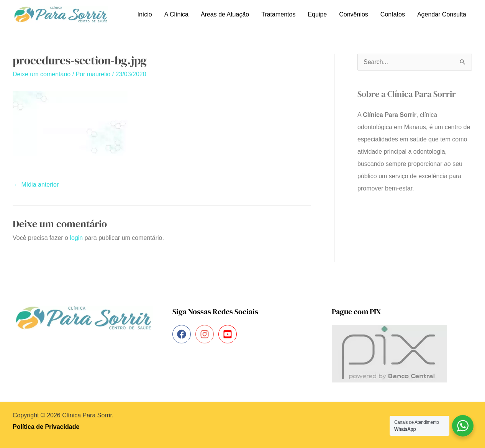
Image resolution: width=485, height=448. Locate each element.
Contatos (393, 14)
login (76, 238)
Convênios (354, 14)
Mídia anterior (36, 185)
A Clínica (176, 14)
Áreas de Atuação (225, 14)
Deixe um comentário (42, 74)
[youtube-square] (229, 334)
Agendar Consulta (442, 14)
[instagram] (206, 334)
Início (145, 14)
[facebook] (183, 334)
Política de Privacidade (46, 427)
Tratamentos (278, 14)
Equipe (317, 14)
